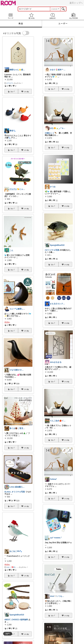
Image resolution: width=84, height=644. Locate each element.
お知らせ (53, 16)
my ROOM (74, 16)
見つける (32, 16)
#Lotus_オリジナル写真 (15, 492)
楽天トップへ (76, 3)
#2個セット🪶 (51, 133)
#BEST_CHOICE (12, 620)
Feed (11, 16)
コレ (13, 92)
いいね (26, 92)
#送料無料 (24, 620)
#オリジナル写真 (52, 250)
